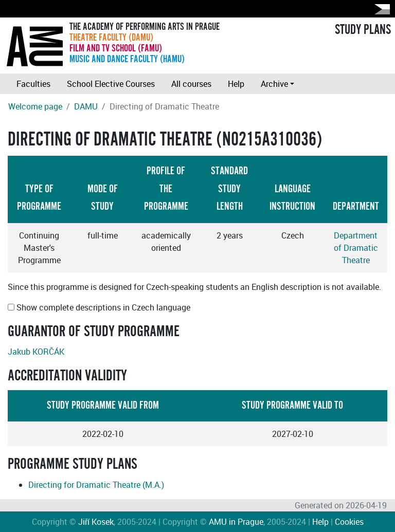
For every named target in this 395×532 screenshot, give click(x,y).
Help (236, 84)
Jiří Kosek (96, 522)
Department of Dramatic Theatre (356, 248)
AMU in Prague (236, 522)
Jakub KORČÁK (36, 352)
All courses (191, 84)
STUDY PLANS (363, 30)
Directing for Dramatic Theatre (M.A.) (96, 485)
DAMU (86, 106)
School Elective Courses (111, 84)
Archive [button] (274, 84)
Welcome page (35, 106)
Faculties (33, 84)
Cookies (349, 522)
